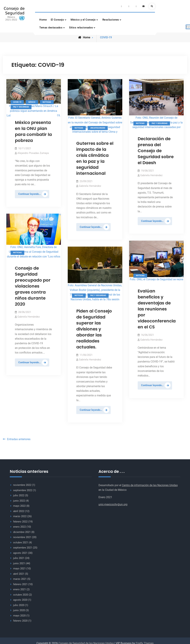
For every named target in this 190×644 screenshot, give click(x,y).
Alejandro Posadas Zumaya (33, 153)
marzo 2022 (20, 515)
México (32, 102)
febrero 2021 (20, 583)
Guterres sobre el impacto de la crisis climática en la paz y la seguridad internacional (95, 158)
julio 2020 (19, 604)
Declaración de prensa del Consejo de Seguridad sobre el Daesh (156, 150)
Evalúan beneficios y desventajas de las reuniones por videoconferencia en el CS (157, 309)
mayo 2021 (19, 567)
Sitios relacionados (81, 28)
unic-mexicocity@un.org (113, 503)
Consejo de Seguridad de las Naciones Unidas (86, 642)
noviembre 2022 (22, 484)
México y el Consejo (83, 20)
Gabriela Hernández (90, 186)
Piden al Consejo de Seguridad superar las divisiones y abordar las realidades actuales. (94, 328)
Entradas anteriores (19, 438)
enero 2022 (19, 526)
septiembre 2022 (23, 489)
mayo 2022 (19, 505)
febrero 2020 (20, 620)
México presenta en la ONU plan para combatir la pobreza (33, 131)
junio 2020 (19, 609)
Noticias (47, 102)
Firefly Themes (145, 642)
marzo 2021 (20, 578)
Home (43, 20)
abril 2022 (19, 510)
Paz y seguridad (21, 107)
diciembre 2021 (22, 531)
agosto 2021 (20, 552)
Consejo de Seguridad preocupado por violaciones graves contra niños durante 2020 (33, 286)
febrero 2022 (20, 521)
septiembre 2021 (23, 547)
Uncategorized (98, 127)
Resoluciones (111, 20)
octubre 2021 (21, 541)
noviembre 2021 (22, 536)
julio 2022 (19, 494)
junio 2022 (19, 500)
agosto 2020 (20, 599)
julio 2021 (19, 557)
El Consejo (57, 20)
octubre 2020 (21, 594)
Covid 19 (17, 102)
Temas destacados (51, 28)
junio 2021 (19, 562)
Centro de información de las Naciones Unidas (150, 484)
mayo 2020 (19, 615)
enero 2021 (19, 588)
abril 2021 (19, 573)
